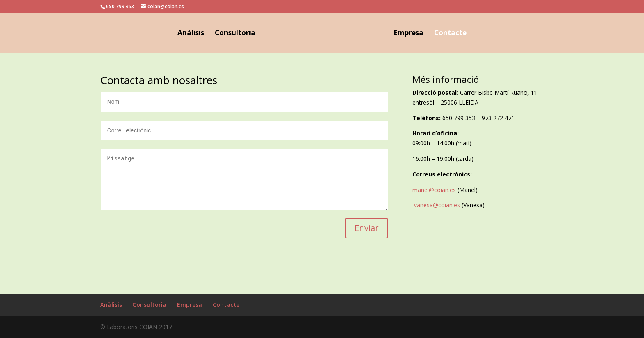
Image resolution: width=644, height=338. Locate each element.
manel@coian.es (434, 190)
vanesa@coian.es (437, 205)
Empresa (408, 34)
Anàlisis (191, 34)
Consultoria (235, 34)
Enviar (367, 228)
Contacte (450, 34)
